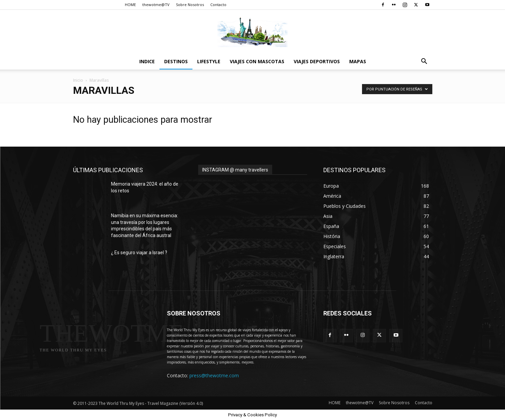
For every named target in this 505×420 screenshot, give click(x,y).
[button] (424, 62)
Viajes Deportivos (317, 61)
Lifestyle (209, 61)
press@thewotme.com (214, 375)
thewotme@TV (156, 5)
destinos (176, 61)
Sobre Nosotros (190, 5)
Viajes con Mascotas (257, 61)
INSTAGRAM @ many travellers (235, 170)
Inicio (78, 80)
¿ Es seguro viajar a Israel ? (139, 253)
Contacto (218, 5)
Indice (147, 61)
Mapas (358, 61)
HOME (130, 5)
